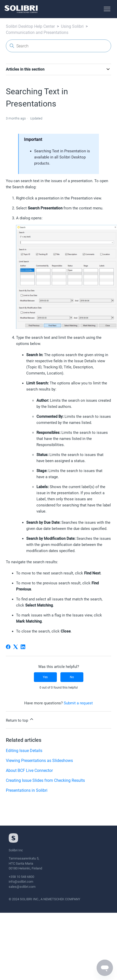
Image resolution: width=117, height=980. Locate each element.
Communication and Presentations (37, 32)
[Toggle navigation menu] (107, 9)
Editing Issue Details (24, 751)
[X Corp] (16, 647)
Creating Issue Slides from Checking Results (45, 780)
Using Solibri (72, 26)
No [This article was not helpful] (72, 677)
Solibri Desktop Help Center (30, 26)
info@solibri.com (21, 882)
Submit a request (78, 703)
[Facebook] (8, 647)
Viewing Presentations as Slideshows (39, 761)
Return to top (20, 720)
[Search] (58, 46)
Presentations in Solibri (27, 790)
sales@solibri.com (22, 887)
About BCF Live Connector (29, 770)
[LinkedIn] (23, 647)
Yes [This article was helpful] (45, 677)
